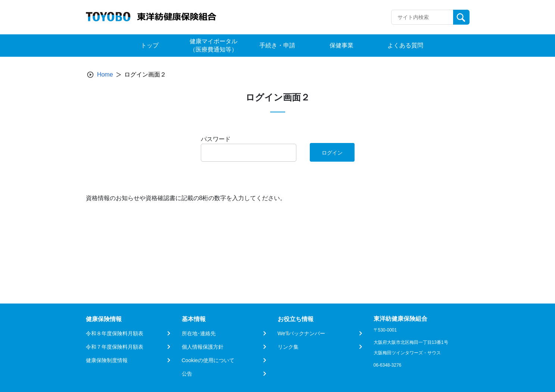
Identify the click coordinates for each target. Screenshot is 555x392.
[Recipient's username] (422, 17)
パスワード (216, 139)
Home (105, 74)
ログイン (332, 153)
